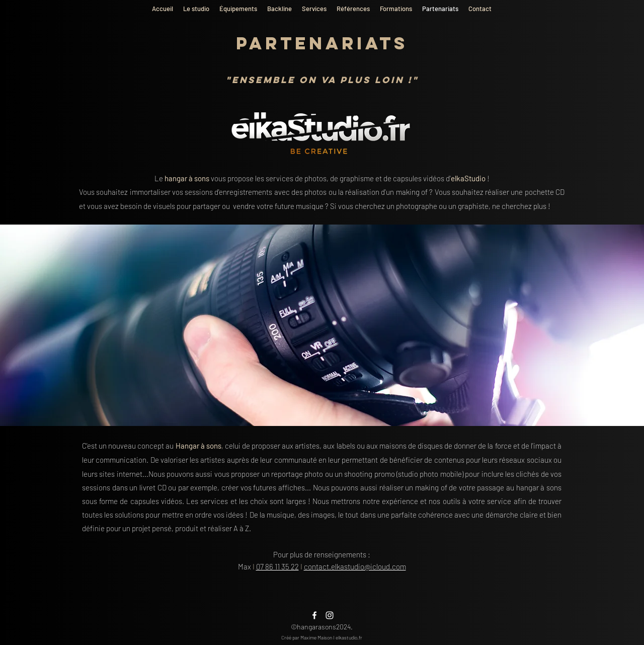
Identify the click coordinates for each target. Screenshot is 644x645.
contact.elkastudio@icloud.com (355, 566)
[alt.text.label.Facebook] (314, 615)
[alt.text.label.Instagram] (330, 615)
